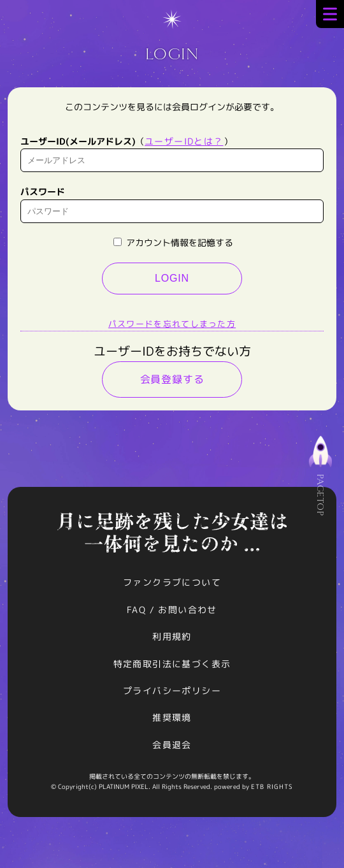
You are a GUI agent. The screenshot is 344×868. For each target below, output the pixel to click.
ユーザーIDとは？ (184, 141)
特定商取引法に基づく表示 (172, 664)
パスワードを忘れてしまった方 (172, 324)
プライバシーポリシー (172, 691)
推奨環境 (172, 717)
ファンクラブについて (172, 582)
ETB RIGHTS (272, 786)
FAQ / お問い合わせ (172, 610)
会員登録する (172, 379)
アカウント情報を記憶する (173, 242)
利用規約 (172, 636)
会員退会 (172, 745)
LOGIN (172, 278)
